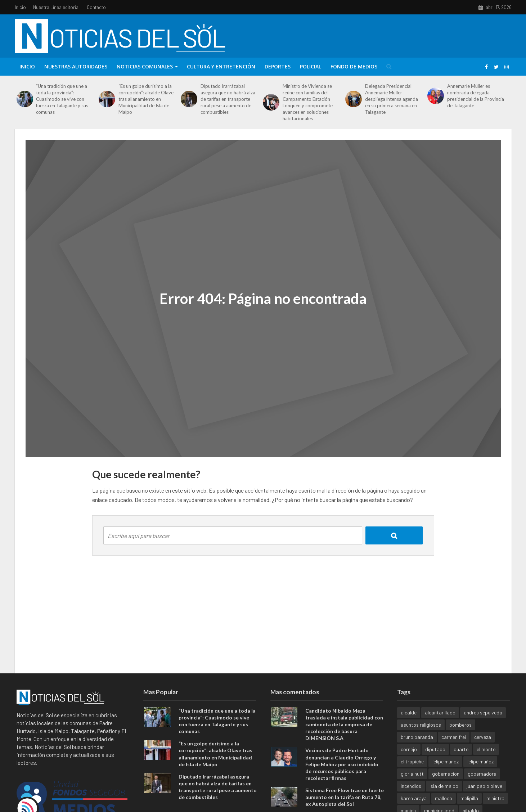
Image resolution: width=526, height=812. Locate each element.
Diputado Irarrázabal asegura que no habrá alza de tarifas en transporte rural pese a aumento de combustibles (228, 99)
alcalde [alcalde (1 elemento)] (409, 712)
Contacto (96, 7)
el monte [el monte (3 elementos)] (486, 749)
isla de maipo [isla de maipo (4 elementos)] (444, 786)
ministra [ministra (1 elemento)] (495, 798)
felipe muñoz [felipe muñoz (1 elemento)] (480, 761)
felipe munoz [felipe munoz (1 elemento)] (445, 761)
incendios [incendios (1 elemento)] (411, 786)
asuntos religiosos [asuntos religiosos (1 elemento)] (421, 725)
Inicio (20, 7)
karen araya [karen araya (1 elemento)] (414, 798)
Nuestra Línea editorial (56, 7)
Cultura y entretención (221, 66)
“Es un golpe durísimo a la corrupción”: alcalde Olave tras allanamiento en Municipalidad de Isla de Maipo (146, 99)
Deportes (278, 66)
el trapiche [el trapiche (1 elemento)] (412, 761)
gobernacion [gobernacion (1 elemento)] (446, 774)
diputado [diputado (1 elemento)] (435, 749)
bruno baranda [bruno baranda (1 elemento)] (417, 737)
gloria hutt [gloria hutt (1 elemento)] (412, 774)
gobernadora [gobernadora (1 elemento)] (482, 774)
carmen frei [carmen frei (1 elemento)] (454, 737)
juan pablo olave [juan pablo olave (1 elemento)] (484, 786)
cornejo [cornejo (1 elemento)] (409, 749)
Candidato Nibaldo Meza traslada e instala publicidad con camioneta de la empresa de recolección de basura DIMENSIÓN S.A (344, 724)
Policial (311, 66)
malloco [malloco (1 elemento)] (444, 798)
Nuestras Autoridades (76, 66)
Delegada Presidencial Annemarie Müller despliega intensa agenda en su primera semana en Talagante (392, 99)
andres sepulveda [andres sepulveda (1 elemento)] (483, 712)
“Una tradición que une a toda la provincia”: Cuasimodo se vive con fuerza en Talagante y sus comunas (62, 99)
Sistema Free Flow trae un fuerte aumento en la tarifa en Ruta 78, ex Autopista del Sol (345, 797)
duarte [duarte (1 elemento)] (461, 749)
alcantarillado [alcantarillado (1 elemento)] (440, 712)
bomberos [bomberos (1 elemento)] (460, 725)
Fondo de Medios (354, 66)
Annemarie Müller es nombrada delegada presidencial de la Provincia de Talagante (476, 96)
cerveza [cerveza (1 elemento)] (483, 737)
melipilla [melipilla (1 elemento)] (469, 798)
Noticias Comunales (145, 66)
